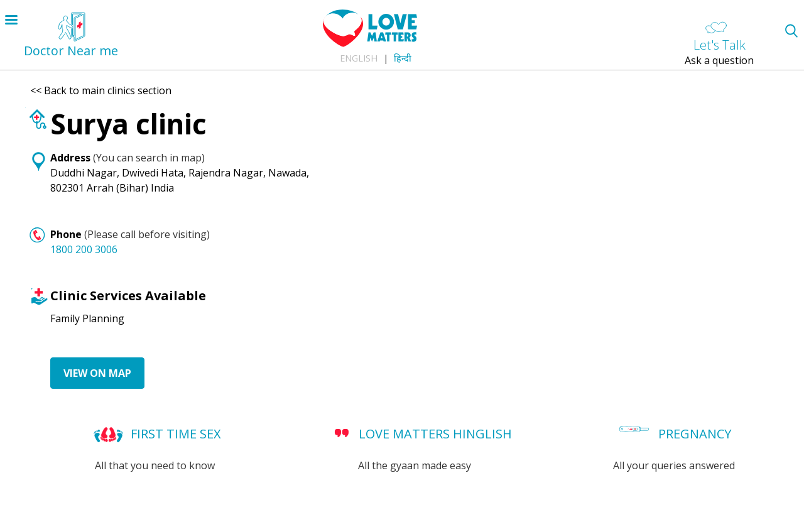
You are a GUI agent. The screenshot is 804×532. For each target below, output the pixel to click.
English (359, 58)
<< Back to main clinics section (101, 90)
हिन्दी (403, 58)
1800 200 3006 (84, 249)
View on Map (97, 373)
